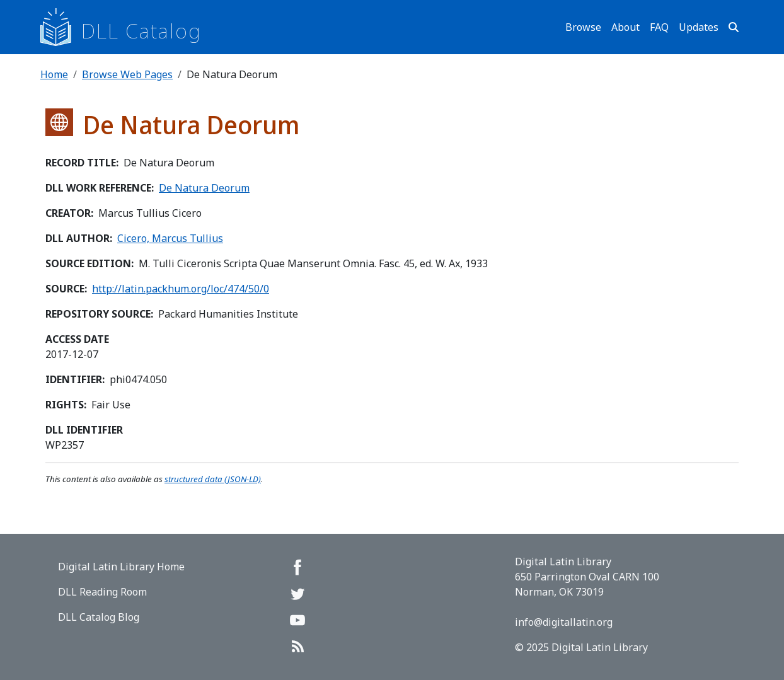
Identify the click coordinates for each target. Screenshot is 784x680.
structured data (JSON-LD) (213, 479)
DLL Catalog (141, 31)
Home (54, 74)
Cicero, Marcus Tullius (170, 238)
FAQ (659, 27)
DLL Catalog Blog (99, 617)
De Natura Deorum (204, 188)
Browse (583, 27)
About (625, 27)
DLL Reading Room (102, 592)
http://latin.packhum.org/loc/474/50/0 (181, 289)
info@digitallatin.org (564, 622)
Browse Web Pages (127, 74)
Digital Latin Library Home (121, 567)
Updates (699, 27)
